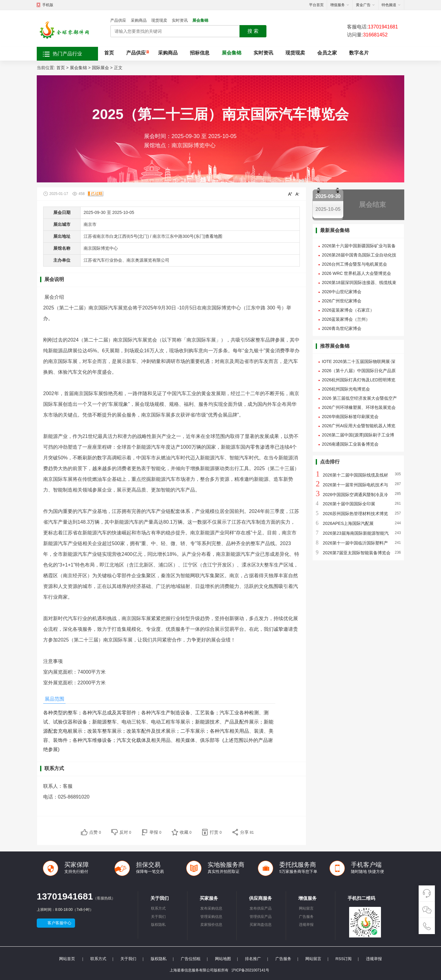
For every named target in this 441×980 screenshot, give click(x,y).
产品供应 (118, 20)
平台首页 (316, 5)
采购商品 (139, 20)
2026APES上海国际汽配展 (348, 523)
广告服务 (306, 917)
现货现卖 (159, 20)
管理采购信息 (211, 917)
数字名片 (359, 53)
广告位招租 (191, 959)
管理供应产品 (261, 917)
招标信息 (200, 53)
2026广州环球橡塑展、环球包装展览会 (359, 407)
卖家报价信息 (211, 925)
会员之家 (327, 53)
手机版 (48, 5)
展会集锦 (200, 20)
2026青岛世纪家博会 (342, 328)
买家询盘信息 (261, 925)
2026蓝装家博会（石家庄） (348, 310)
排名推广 (253, 959)
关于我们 (158, 917)
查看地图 (214, 236)
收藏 (186, 832)
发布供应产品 (261, 908)
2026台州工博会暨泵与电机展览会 (354, 264)
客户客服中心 (59, 923)
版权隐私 (158, 925)
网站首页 (67, 959)
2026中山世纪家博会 (342, 292)
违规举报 (306, 925)
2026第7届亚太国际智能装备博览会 (357, 553)
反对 (125, 832)
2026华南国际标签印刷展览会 (350, 417)
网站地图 (223, 959)
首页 (109, 53)
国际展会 (100, 68)
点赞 (95, 832)
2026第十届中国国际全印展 (349, 504)
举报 (155, 832)
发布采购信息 (211, 908)
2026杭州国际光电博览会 (346, 389)
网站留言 (306, 908)
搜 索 (253, 31)
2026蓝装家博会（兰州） (346, 319)
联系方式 (158, 908)
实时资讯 (180, 20)
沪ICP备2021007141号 (250, 970)
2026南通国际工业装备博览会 (350, 444)
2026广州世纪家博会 (342, 301)
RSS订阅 (344, 959)
